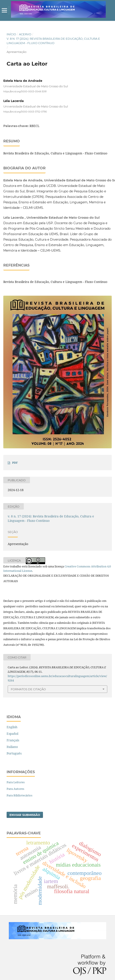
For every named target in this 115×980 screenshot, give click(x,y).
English (12, 727)
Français (13, 740)
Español (12, 734)
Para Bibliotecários (19, 795)
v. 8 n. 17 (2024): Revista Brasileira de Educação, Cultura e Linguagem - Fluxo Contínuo (53, 41)
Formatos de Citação (28, 689)
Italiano (12, 747)
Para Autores (15, 789)
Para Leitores (16, 782)
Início (11, 34)
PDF (15, 463)
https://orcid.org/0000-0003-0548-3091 (25, 92)
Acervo (25, 34)
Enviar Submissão (25, 815)
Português (14, 753)
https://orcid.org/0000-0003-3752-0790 (25, 112)
